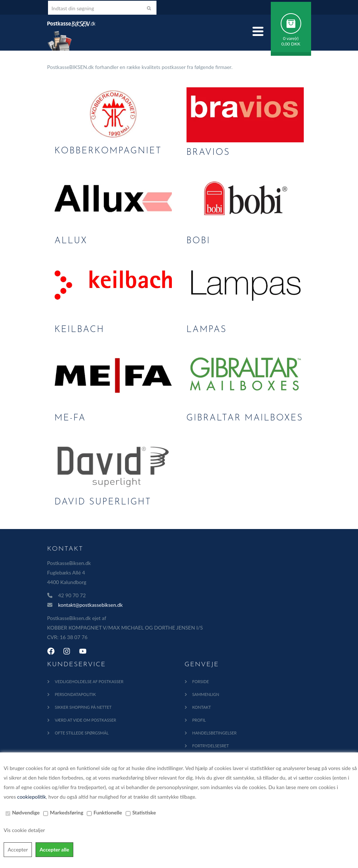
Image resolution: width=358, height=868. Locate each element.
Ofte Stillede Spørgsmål (82, 733)
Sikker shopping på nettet (83, 707)
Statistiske (144, 812)
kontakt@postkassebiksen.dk (91, 605)
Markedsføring (67, 812)
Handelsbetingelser (215, 733)
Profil (199, 720)
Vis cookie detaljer (24, 830)
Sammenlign (206, 694)
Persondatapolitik (75, 694)
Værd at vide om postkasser (86, 720)
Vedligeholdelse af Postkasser (89, 681)
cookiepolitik (32, 797)
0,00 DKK (291, 44)
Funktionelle (108, 812)
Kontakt (202, 707)
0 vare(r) (291, 38)
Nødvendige (26, 812)
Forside (201, 681)
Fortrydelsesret (211, 746)
